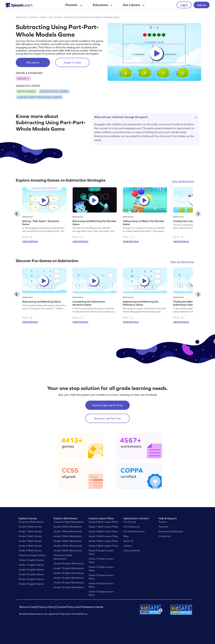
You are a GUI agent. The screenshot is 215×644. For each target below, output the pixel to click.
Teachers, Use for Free (107, 418)
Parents (74, 5)
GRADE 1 (23, 79)
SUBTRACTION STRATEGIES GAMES (39, 97)
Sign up (202, 5)
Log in (184, 5)
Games (34, 17)
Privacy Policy (46, 607)
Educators (103, 5)
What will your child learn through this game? (145, 117)
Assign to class (72, 62)
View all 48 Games (183, 181)
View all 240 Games (182, 262)
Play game (33, 62)
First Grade (55, 17)
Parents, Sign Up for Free (107, 405)
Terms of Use (28, 607)
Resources (22, 17)
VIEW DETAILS (30, 242)
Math (43, 17)
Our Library (134, 5)
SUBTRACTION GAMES (54, 91)
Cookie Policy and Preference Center (80, 607)
